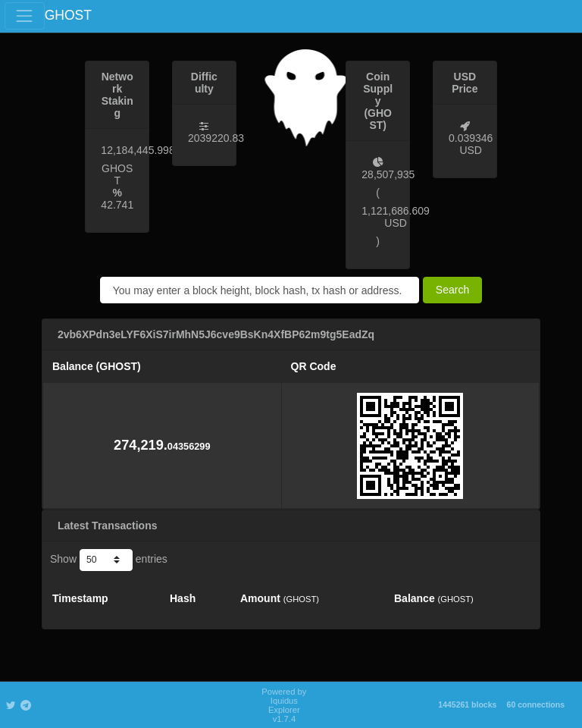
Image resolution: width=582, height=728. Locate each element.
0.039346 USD (471, 144)
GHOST (68, 15)
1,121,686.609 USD (396, 217)
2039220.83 (216, 138)
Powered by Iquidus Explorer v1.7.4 (284, 705)
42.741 (117, 205)
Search (452, 290)
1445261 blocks (467, 704)
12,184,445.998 (138, 150)
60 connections (536, 704)
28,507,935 (388, 174)
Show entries (109, 560)
